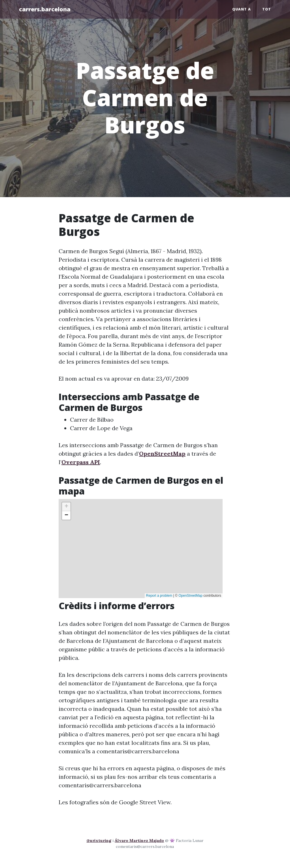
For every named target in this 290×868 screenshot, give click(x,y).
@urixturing (99, 841)
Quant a (242, 9)
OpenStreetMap (162, 454)
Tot (267, 9)
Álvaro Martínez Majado (139, 841)
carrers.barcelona (45, 9)
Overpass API (81, 462)
